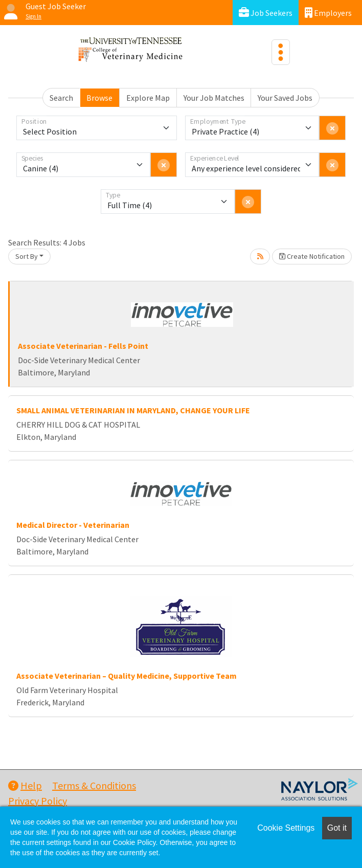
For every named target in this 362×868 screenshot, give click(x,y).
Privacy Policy (38, 801)
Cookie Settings (286, 828)
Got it (337, 828)
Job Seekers (266, 13)
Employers (328, 13)
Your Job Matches (214, 98)
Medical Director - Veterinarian (73, 525)
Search (61, 98)
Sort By (27, 256)
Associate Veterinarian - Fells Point (83, 346)
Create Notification (312, 256)
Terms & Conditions (94, 785)
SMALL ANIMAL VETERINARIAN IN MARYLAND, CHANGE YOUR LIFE (133, 410)
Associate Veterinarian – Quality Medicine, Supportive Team (127, 676)
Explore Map (148, 98)
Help (25, 785)
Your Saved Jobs (285, 98)
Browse (99, 98)
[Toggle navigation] (281, 52)
